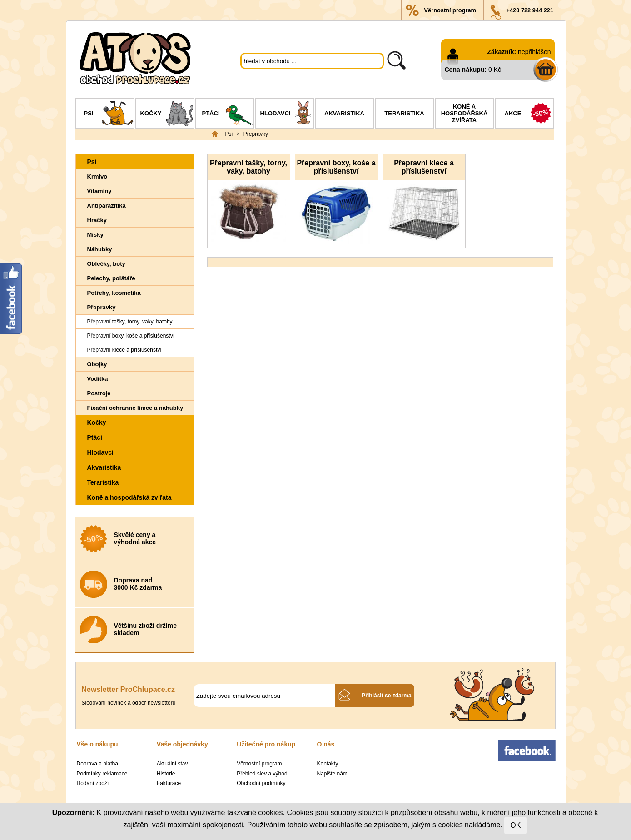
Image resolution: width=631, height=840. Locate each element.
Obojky (97, 364)
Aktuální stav (172, 764)
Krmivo (97, 176)
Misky (95, 235)
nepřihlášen (534, 52)
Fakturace (169, 783)
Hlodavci (287, 114)
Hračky (97, 220)
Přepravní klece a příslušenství (124, 350)
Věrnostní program (450, 10)
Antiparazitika (107, 206)
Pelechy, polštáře (111, 278)
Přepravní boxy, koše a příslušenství (131, 336)
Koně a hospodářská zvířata (465, 113)
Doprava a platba (97, 764)
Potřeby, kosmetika (114, 293)
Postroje (99, 393)
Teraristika (404, 113)
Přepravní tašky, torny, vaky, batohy (130, 322)
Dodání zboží (93, 783)
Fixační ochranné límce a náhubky (135, 408)
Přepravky (256, 134)
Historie (166, 774)
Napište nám (332, 774)
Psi (109, 114)
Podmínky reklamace (102, 774)
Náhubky (100, 249)
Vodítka (98, 379)
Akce (529, 114)
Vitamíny (99, 191)
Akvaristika (344, 113)
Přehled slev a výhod (262, 774)
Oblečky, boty (106, 264)
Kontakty (327, 764)
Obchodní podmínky (261, 783)
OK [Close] (515, 825)
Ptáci (228, 114)
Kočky (167, 114)
